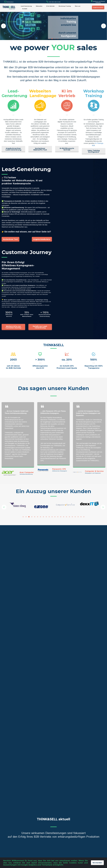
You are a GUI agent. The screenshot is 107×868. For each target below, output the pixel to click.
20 (78, 517)
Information (10, 2)
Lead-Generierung (26, 6)
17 (69, 517)
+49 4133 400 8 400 (53, 2)
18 (72, 517)
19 (75, 517)
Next (104, 26)
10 (49, 517)
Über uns (78, 6)
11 (52, 517)
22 (84, 517)
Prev (3, 26)
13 (58, 517)
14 (61, 517)
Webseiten (39, 6)
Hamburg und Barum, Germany (98, 2)
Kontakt (25, 9)
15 (64, 517)
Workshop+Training (65, 6)
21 (81, 517)
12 (55, 517)
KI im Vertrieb (50, 6)
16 (67, 517)
